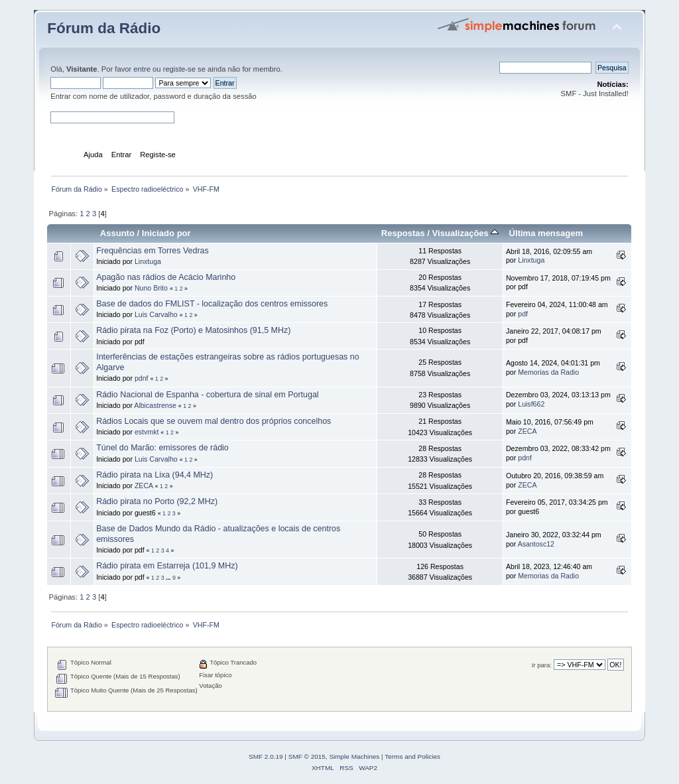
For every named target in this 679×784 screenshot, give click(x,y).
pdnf (142, 378)
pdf (523, 314)
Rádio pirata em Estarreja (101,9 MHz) (167, 566)
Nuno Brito (151, 288)
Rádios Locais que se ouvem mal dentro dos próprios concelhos (214, 421)
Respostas (403, 233)
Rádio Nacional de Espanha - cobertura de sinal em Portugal (207, 395)
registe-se (179, 69)
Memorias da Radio (548, 372)
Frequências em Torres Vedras (153, 251)
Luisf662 (531, 404)
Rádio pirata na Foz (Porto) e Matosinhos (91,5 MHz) (193, 330)
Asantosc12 (536, 544)
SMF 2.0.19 (266, 756)
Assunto (117, 233)
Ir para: (542, 665)
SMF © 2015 (307, 756)
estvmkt (147, 432)
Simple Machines (354, 756)
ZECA (527, 431)
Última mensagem (546, 233)
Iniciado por (166, 233)
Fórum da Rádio (104, 28)
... (169, 578)
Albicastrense (155, 405)
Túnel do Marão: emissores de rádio (162, 448)
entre (142, 69)
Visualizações (466, 233)
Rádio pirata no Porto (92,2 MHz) (157, 501)
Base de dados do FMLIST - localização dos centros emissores (212, 304)
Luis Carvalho (156, 314)
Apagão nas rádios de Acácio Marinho (166, 277)
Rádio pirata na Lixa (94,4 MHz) (154, 475)
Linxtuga (148, 261)
